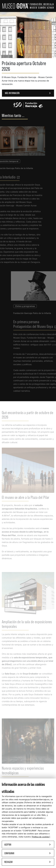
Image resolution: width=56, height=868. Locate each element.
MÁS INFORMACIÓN (28, 93)
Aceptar (28, 844)
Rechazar (28, 862)
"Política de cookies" (41, 837)
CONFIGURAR (29, 831)
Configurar (28, 853)
